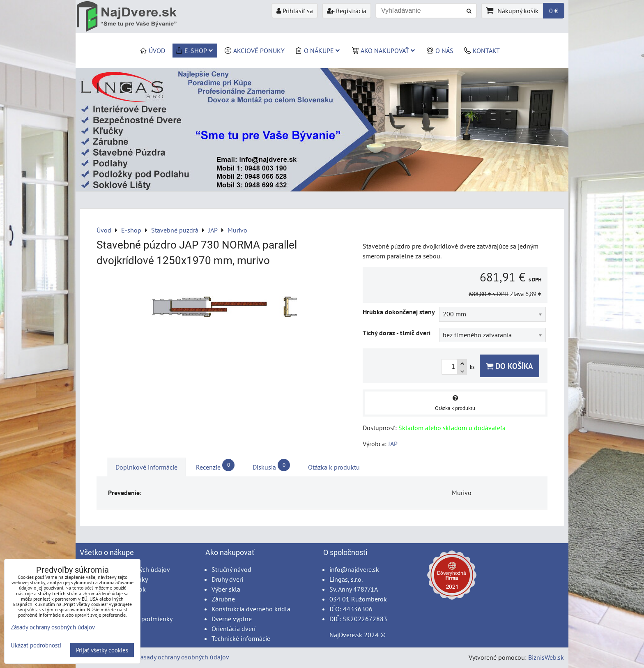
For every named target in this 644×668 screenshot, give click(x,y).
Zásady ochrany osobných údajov (183, 657)
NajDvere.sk (346, 635)
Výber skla (226, 589)
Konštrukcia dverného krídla (251, 609)
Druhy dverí (227, 579)
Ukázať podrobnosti (36, 646)
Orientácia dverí (233, 629)
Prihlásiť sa (295, 11)
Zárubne (223, 599)
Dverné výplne (232, 619)
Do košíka (509, 366)
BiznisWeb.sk (546, 657)
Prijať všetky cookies (102, 650)
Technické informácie (241, 638)
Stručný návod (231, 569)
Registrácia (347, 11)
